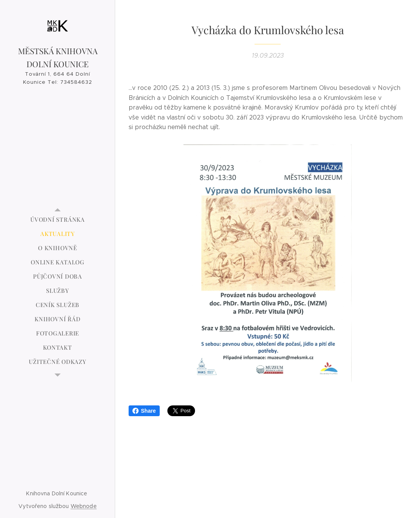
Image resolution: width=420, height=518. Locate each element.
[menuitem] (58, 220)
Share (144, 411)
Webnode (84, 506)
